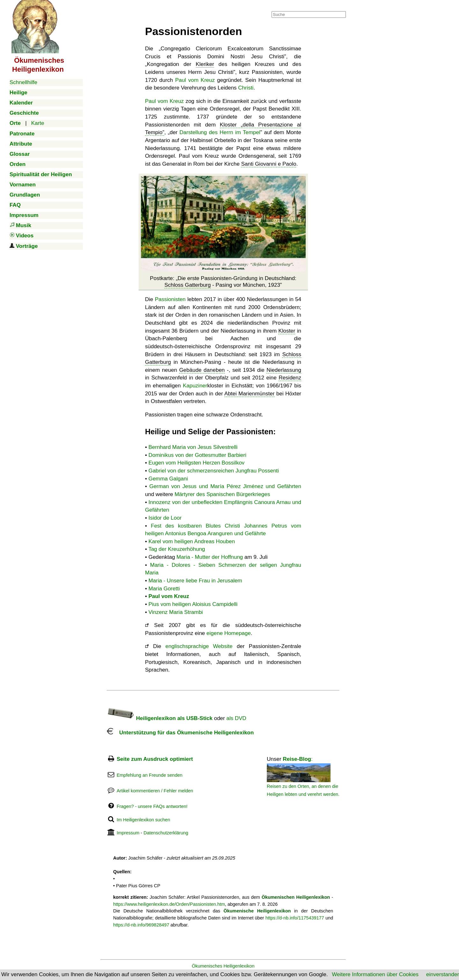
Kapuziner (195, 386)
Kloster (287, 331)
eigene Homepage (229, 633)
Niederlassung (284, 370)
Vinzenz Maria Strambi (176, 612)
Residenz (290, 378)
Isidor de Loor (165, 518)
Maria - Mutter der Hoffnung (210, 557)
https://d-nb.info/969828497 (141, 925)
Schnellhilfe (23, 82)
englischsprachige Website (199, 646)
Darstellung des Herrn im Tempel (220, 132)
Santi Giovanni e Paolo (269, 164)
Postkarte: (223, 282)
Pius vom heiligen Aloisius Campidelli (193, 604)
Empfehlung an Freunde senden (149, 775)
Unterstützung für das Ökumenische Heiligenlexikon (180, 733)
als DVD (236, 718)
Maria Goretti (164, 589)
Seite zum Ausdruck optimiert (155, 759)
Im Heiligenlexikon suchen (143, 820)
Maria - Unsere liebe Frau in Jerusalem (195, 581)
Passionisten (170, 299)
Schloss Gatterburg (188, 285)
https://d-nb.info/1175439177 (295, 918)
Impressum (128, 833)
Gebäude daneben (202, 370)
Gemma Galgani (168, 479)
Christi (246, 88)
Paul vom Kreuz (195, 80)
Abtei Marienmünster (250, 394)
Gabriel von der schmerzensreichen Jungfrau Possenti (214, 471)
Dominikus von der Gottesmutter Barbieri (197, 455)
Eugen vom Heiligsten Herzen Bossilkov (197, 463)
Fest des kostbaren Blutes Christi (195, 526)
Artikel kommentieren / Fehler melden (155, 791)
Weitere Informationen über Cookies (375, 974)
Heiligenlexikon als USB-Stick (160, 718)
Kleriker (205, 64)
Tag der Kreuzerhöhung (177, 549)
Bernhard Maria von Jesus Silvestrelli (193, 447)
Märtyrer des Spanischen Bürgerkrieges (222, 494)
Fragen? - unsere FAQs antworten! (152, 806)
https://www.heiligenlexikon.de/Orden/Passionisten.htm (169, 904)
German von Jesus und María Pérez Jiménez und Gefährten (225, 486)
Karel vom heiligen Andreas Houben (192, 541)
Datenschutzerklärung (166, 833)
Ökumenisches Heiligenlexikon (223, 966)
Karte (38, 123)
